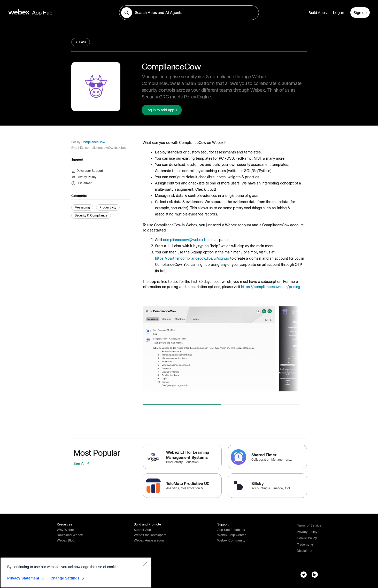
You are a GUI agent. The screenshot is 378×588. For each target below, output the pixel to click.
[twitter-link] (305, 576)
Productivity (108, 207)
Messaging (82, 207)
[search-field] (189, 13)
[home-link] (40, 13)
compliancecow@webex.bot (186, 240)
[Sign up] (360, 13)
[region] (76, 572)
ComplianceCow (93, 142)
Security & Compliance (91, 215)
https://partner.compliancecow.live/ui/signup (192, 258)
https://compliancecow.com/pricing (271, 287)
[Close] (145, 564)
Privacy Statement (23, 578)
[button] (127, 13)
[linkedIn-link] (316, 576)
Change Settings (65, 578)
